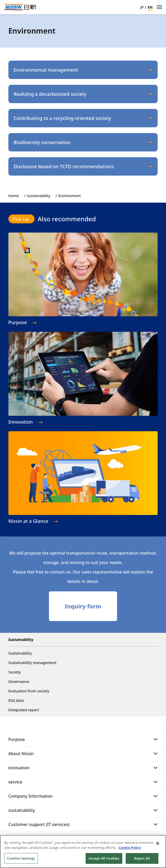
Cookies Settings (21, 861)
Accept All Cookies (104, 861)
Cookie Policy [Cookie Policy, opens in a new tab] (130, 850)
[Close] (158, 846)
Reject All (142, 861)
